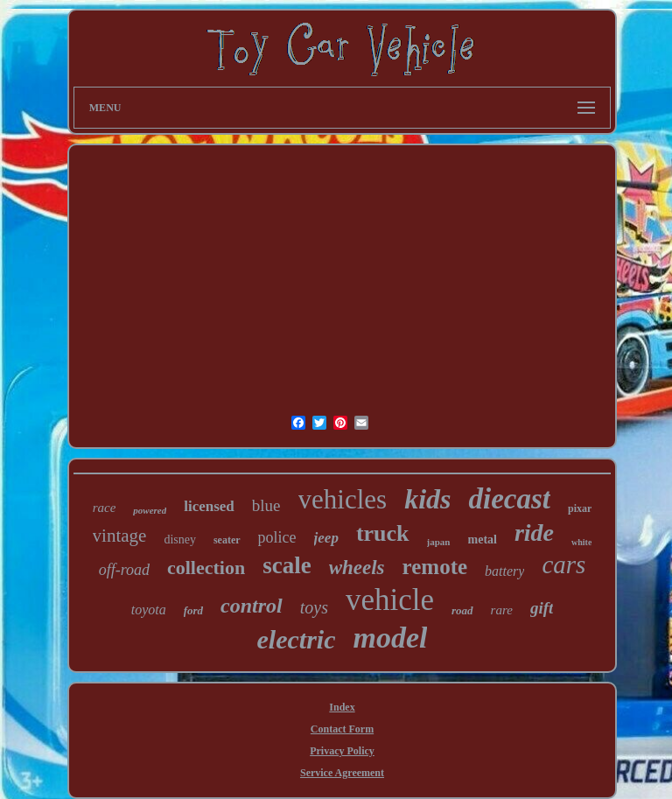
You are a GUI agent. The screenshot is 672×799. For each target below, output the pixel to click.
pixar (580, 508)
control (252, 606)
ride (534, 533)
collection (206, 568)
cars (563, 564)
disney (180, 540)
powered (150, 510)
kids (427, 499)
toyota (149, 610)
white (581, 542)
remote (435, 567)
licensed (209, 506)
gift (542, 608)
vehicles (343, 499)
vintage (120, 536)
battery (504, 571)
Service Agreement (342, 773)
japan (439, 542)
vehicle (390, 600)
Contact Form (342, 729)
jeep (326, 538)
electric (297, 639)
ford (193, 610)
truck (383, 533)
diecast (509, 499)
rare (502, 610)
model (390, 638)
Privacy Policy (342, 751)
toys (314, 607)
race (105, 508)
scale (287, 565)
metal (483, 540)
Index (342, 707)
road (462, 610)
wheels (357, 568)
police (277, 537)
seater (227, 540)
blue (266, 505)
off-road (124, 570)
